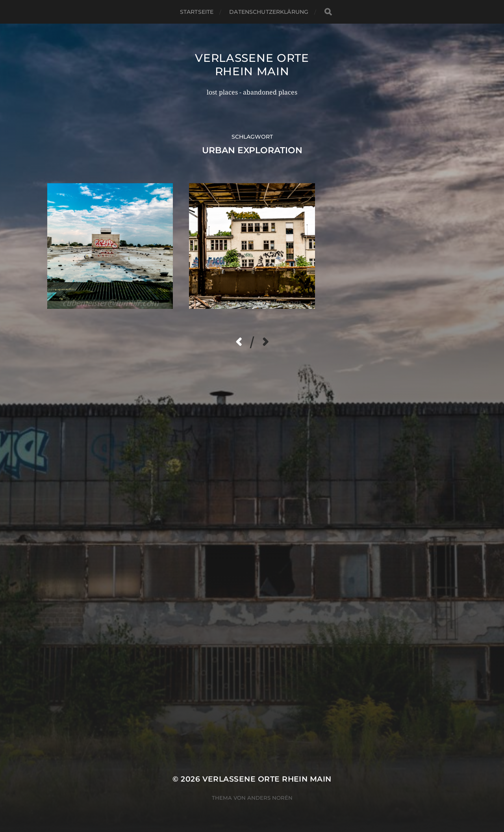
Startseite (197, 12)
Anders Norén (270, 798)
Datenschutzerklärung (269, 12)
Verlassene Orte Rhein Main (252, 65)
